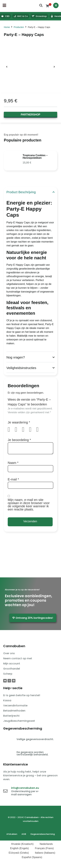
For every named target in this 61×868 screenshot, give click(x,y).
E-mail (13, 479)
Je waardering (19, 422)
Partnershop (30, 115)
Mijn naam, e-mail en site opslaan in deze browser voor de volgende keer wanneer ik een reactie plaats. (29, 505)
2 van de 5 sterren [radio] (18, 430)
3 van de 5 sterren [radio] (25, 430)
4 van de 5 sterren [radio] (32, 430)
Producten (19, 27)
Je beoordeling (19, 440)
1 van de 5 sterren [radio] (11, 430)
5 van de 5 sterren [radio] (39, 430)
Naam (13, 463)
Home (7, 27)
